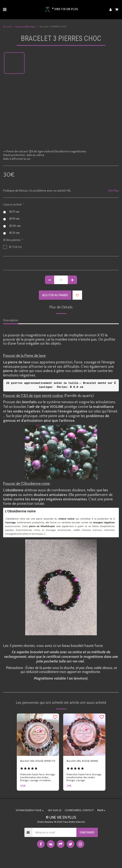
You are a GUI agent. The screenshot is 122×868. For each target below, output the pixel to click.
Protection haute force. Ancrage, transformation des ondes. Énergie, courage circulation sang (38, 779)
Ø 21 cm (11, 233)
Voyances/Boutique (25, 27)
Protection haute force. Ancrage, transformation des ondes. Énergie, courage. (84, 777)
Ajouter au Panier (55, 295)
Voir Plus (113, 191)
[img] (38, 735)
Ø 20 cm (12, 226)
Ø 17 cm (11, 212)
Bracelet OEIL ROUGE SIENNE (82, 761)
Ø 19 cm (11, 219)
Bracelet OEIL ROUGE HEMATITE (38, 761)
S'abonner (87, 832)
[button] (5, 9)
